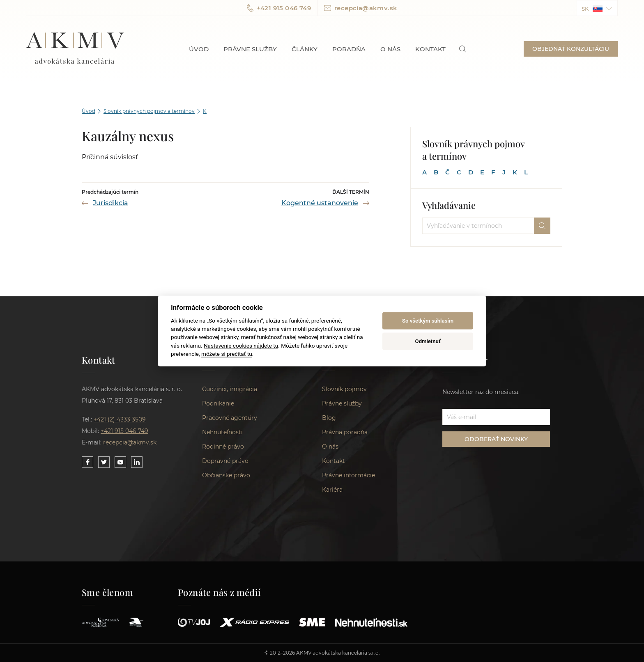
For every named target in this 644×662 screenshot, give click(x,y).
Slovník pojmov (344, 389)
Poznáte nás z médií (220, 592)
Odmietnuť (428, 341)
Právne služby (250, 49)
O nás (390, 49)
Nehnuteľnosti (222, 432)
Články (305, 49)
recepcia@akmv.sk (361, 8)
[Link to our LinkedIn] (137, 462)
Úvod (199, 49)
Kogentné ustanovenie (320, 203)
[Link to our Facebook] (87, 462)
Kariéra (332, 490)
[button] (597, 8)
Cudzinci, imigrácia (230, 389)
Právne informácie (348, 475)
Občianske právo (226, 475)
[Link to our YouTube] (120, 462)
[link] (463, 49)
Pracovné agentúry (230, 418)
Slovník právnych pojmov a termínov (149, 111)
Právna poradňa (345, 432)
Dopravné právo (225, 461)
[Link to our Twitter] (104, 462)
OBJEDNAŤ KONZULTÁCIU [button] (571, 49)
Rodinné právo (223, 447)
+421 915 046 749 (279, 8)
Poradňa (349, 49)
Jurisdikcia (110, 203)
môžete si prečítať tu (227, 354)
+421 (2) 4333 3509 (120, 419)
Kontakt (430, 49)
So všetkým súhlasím (428, 321)
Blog (329, 418)
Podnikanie (218, 403)
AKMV (75, 49)
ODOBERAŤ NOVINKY (496, 439)
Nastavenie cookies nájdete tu (241, 345)
